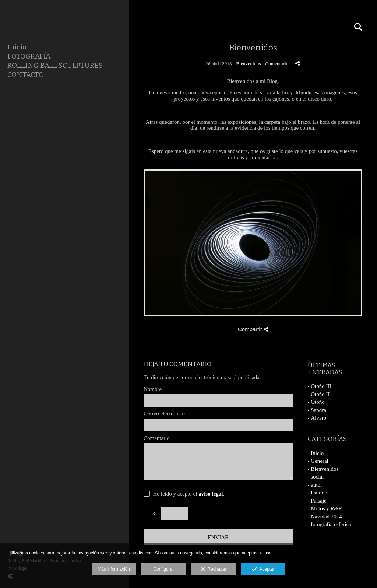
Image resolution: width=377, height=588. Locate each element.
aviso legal (211, 494)
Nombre (153, 389)
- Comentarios (277, 64)
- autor (315, 485)
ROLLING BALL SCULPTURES (55, 65)
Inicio (17, 47)
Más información (114, 569)
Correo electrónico (164, 413)
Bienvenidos (249, 64)
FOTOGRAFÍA (29, 56)
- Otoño (316, 402)
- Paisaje (317, 501)
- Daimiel (318, 493)
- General (318, 461)
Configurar (163, 569)
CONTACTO (26, 75)
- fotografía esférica (330, 524)
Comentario (157, 438)
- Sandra (317, 410)
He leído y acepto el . (187, 494)
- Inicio (316, 453)
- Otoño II (319, 394)
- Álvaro (317, 418)
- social (316, 477)
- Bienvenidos (323, 469)
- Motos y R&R (325, 508)
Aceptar (263, 570)
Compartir (253, 329)
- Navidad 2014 (325, 517)
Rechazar (214, 570)
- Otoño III (320, 386)
